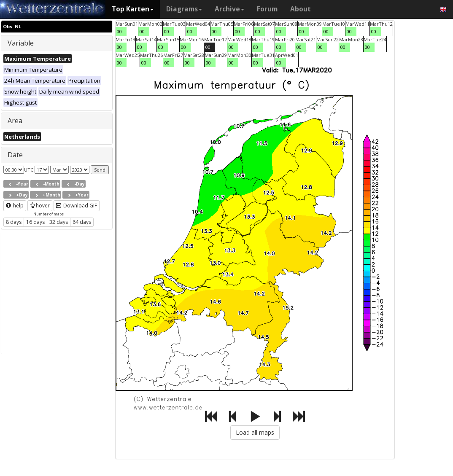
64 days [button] (82, 222)
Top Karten (133, 9)
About (301, 9)
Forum (267, 9)
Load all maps (255, 432)
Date (15, 155)
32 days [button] (59, 222)
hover (40, 206)
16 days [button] (35, 222)
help (15, 206)
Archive (229, 9)
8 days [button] (14, 222)
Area (15, 121)
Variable (21, 43)
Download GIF (77, 206)
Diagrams (184, 9)
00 (119, 31)
